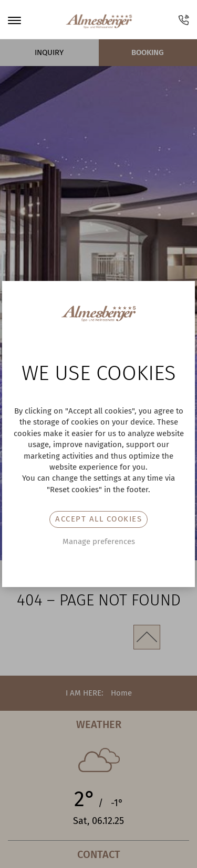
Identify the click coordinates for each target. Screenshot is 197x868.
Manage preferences (99, 541)
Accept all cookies (98, 519)
